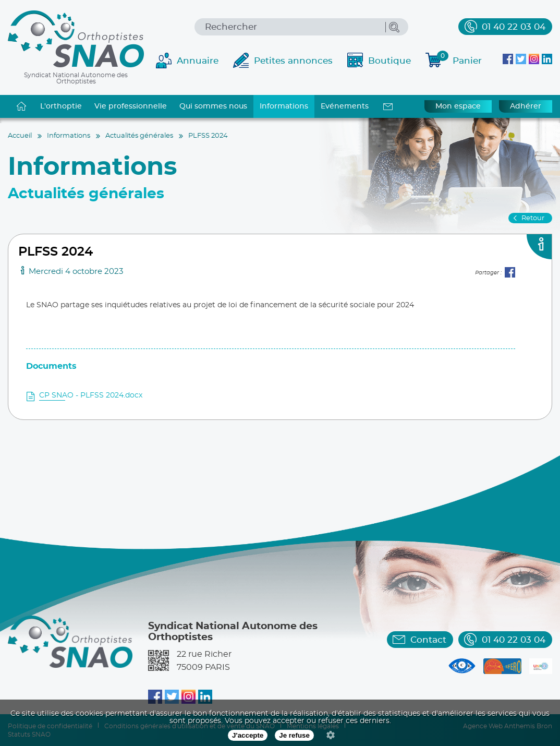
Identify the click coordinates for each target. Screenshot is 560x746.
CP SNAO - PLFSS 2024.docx (91, 395)
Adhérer (526, 106)
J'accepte (248, 735)
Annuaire (198, 61)
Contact (428, 640)
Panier (459, 59)
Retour (533, 218)
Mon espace (458, 106)
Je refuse (294, 735)
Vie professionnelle (131, 106)
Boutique (389, 61)
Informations (284, 106)
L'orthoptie (61, 106)
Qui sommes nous (213, 106)
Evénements (345, 106)
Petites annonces (293, 61)
